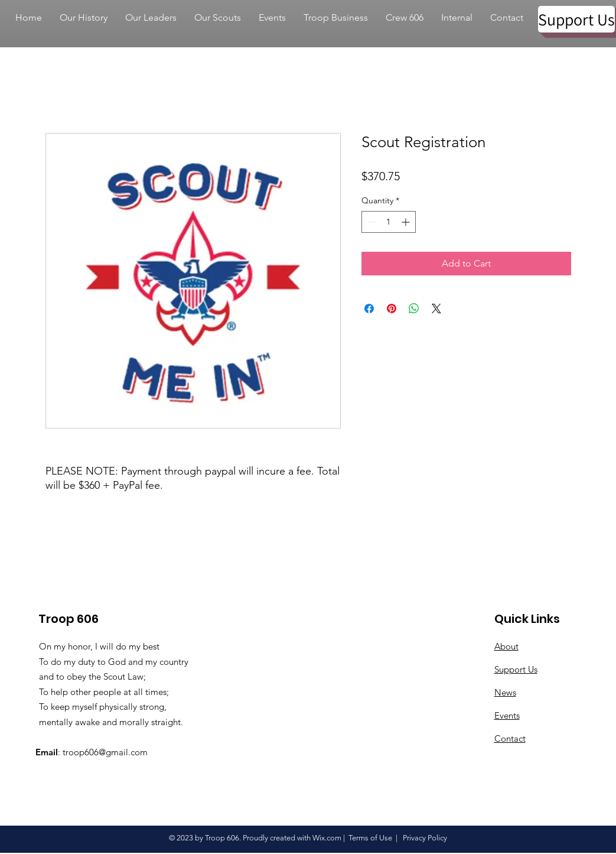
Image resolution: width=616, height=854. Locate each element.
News (505, 692)
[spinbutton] (389, 222)
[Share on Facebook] (369, 309)
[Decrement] (371, 222)
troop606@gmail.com (105, 752)
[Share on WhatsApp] (414, 309)
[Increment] (407, 222)
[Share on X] (436, 309)
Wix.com (327, 838)
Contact (510, 738)
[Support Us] (576, 19)
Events (507, 715)
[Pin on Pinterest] (392, 309)
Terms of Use (370, 838)
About (506, 646)
